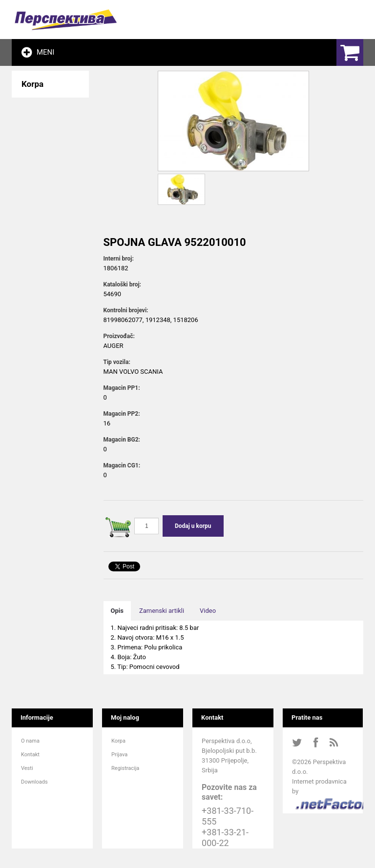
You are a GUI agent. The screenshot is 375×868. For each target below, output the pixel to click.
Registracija (125, 768)
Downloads (34, 782)
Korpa (118, 741)
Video (208, 611)
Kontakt (30, 755)
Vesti (27, 768)
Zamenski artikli (162, 611)
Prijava (119, 755)
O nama (30, 741)
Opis (117, 611)
